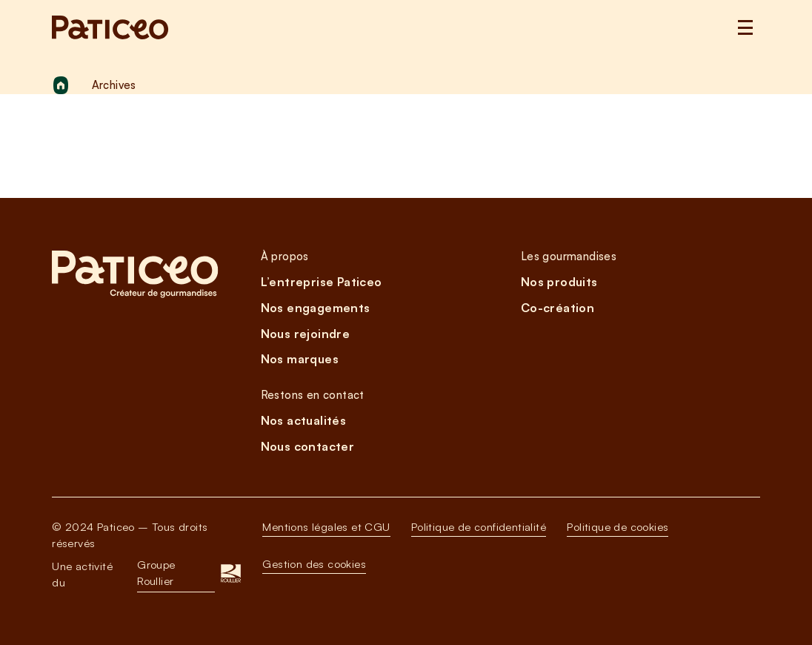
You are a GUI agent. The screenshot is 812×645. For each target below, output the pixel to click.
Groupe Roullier (156, 573)
